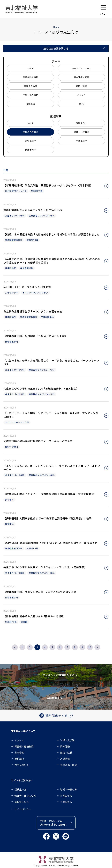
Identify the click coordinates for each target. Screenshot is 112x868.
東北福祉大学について (23, 731)
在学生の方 (66, 796)
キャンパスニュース (82, 68)
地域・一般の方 (69, 789)
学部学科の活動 (31, 77)
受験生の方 (20, 789)
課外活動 (65, 746)
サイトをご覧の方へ (22, 780)
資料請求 (19, 759)
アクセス (19, 740)
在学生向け (30, 141)
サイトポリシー (23, 809)
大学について (22, 765)
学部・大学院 (67, 740)
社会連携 (31, 104)
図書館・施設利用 (24, 746)
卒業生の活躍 (31, 86)
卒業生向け (81, 141)
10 (90, 647)
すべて (31, 68)
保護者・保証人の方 (25, 796)
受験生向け (81, 123)
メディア (81, 95)
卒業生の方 (66, 802)
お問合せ (19, 752)
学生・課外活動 (31, 95)
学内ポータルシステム (53, 823)
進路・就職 (81, 86)
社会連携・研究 (82, 77)
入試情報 (65, 759)
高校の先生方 (22, 802)
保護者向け (30, 150)
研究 (81, 104)
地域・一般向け (82, 132)
